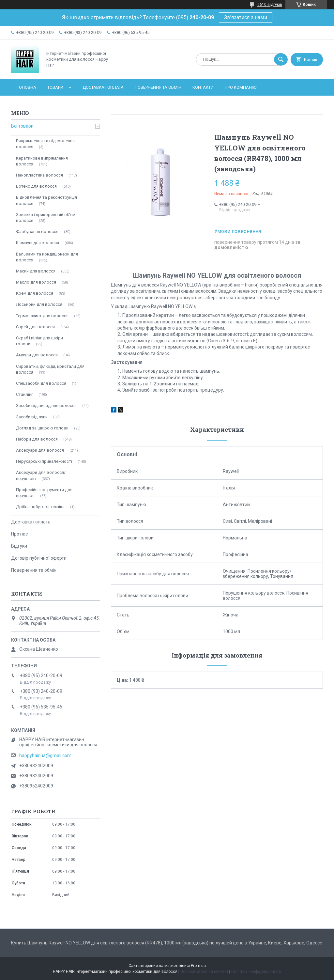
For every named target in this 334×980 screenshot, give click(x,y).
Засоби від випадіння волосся (46, 405)
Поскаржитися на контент (204, 972)
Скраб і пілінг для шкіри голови (39, 341)
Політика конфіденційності (256, 972)
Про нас (19, 534)
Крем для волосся (35, 293)
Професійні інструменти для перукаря (44, 493)
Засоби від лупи (32, 417)
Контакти (203, 87)
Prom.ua (198, 966)
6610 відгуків (270, 5)
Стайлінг (24, 394)
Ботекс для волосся (36, 186)
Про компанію (241, 87)
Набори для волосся (37, 439)
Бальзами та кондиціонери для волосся (47, 257)
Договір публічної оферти (39, 558)
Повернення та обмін (158, 87)
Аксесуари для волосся (40, 450)
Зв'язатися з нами (246, 17)
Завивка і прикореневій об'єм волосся (46, 218)
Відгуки (19, 546)
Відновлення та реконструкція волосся (46, 200)
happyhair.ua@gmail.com (45, 755)
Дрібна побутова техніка (40, 507)
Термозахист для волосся (42, 316)
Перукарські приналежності (44, 461)
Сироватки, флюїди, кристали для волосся (50, 369)
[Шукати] (281, 59)
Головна (26, 87)
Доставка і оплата (103, 87)
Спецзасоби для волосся (41, 383)
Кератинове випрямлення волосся (42, 161)
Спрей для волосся (35, 327)
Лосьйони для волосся (39, 304)
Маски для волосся (36, 271)
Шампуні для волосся (38, 243)
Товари (55, 87)
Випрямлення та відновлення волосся (45, 144)
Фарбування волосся (37, 232)
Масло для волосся (36, 282)
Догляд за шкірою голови (42, 428)
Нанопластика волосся (39, 175)
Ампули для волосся (37, 355)
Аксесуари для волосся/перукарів (41, 475)
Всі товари (22, 126)
